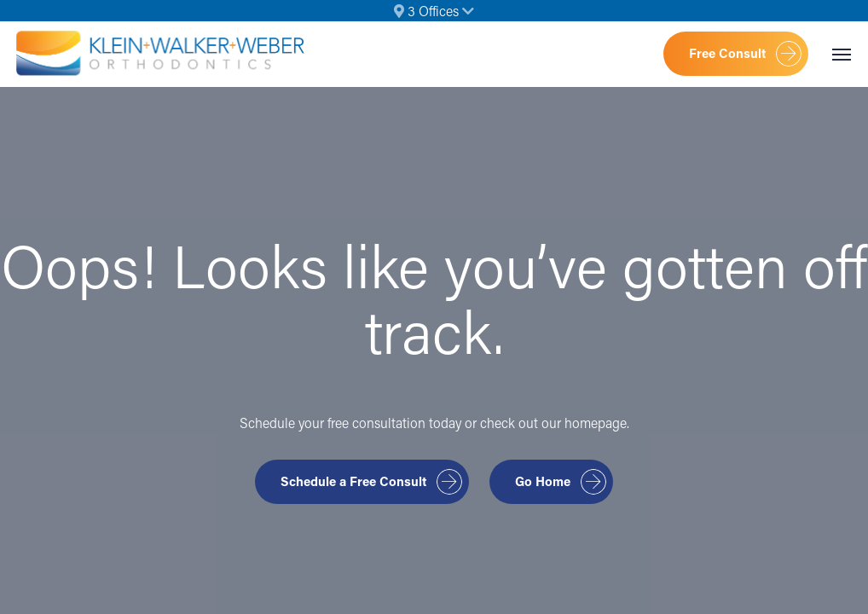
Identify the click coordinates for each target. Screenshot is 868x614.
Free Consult (727, 53)
